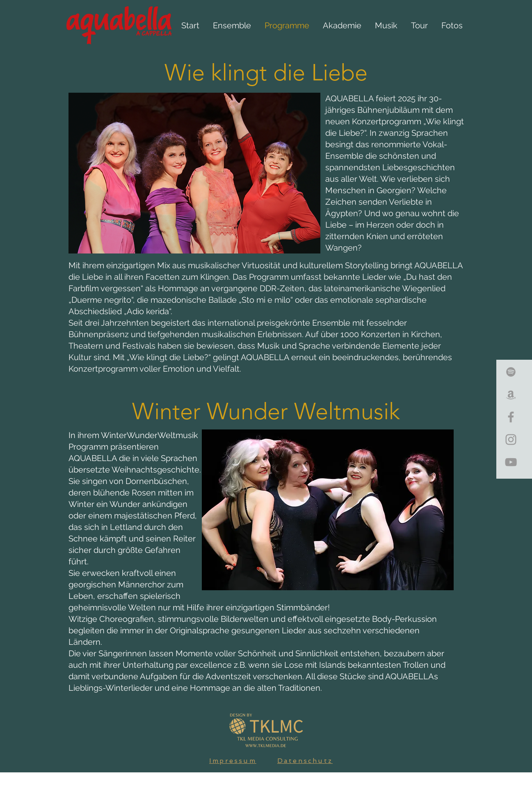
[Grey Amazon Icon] (511, 394)
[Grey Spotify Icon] (511, 372)
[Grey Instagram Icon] (511, 440)
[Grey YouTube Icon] (511, 462)
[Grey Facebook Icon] (511, 417)
